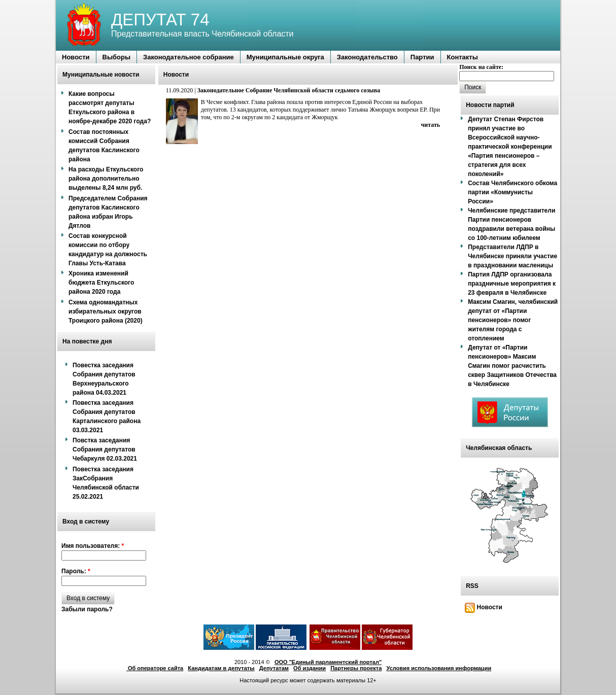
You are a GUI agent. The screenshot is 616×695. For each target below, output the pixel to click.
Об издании (310, 668)
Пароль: (76, 571)
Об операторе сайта (155, 668)
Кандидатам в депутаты (221, 668)
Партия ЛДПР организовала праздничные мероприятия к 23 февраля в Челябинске (512, 284)
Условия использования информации (439, 668)
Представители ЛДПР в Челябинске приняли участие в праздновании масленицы (512, 256)
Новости (484, 607)
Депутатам (274, 668)
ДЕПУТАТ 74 (160, 20)
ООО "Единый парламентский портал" (328, 662)
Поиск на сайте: (481, 67)
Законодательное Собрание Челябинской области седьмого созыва (289, 90)
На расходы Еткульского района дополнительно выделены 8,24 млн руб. (106, 179)
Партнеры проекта (356, 668)
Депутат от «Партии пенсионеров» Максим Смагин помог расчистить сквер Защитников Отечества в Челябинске (512, 366)
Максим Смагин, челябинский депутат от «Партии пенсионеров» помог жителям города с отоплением (513, 320)
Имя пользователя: (93, 546)
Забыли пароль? (87, 609)
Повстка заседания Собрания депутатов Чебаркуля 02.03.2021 (105, 449)
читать (431, 125)
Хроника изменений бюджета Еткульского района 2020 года (101, 283)
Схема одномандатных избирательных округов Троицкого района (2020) (106, 311)
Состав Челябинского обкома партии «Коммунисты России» (512, 192)
